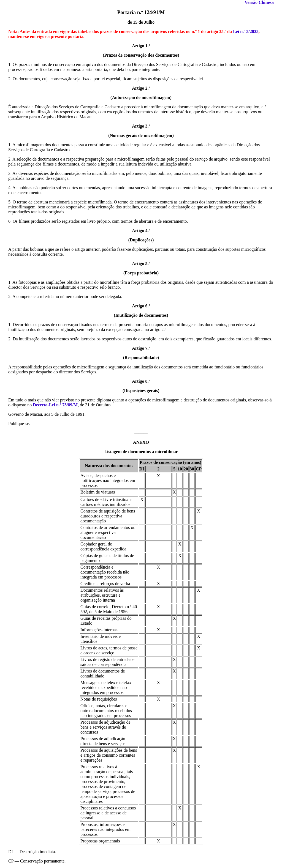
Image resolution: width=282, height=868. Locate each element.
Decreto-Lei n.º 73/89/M (55, 405)
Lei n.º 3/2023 (246, 31)
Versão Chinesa (259, 2)
